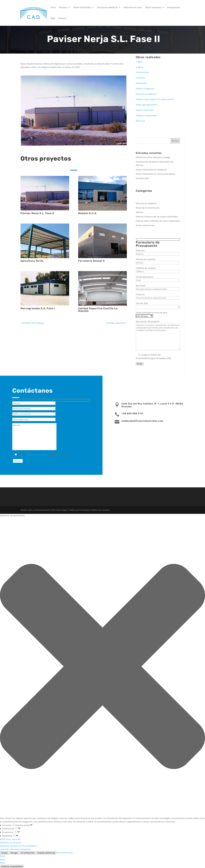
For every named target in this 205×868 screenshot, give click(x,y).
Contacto (62, 18)
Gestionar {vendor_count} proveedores (18, 846)
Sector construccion (145, 225)
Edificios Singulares (145, 89)
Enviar (140, 364)
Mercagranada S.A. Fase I (38, 308)
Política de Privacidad (37, 455)
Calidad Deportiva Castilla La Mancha (98, 310)
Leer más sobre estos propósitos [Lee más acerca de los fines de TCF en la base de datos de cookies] (15, 849)
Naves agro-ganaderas (147, 105)
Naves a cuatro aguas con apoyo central (155, 99)
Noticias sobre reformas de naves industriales (158, 221)
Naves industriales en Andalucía (151, 170)
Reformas (140, 121)
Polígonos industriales (146, 115)
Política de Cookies (100, 510)
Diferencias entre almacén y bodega (153, 157)
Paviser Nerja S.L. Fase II (37, 213)
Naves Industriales (82, 7)
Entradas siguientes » (117, 323)
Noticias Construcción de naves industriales (157, 217)
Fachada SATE (142, 178)
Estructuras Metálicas (107, 7)
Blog (53, 18)
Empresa (63, 7)
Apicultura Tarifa (32, 261)
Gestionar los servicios (11, 843)
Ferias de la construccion (148, 208)
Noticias (140, 212)
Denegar (14, 853)
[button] (102, 667)
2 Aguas (140, 67)
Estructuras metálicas (146, 94)
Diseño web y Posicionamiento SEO (38, 510)
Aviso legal (61, 510)
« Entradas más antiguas (32, 323)
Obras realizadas (153, 7)
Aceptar (4, 853)
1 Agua (139, 62)
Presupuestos (174, 7)
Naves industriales (145, 110)
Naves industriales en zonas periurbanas (155, 174)
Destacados (141, 83)
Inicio (53, 7)
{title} (3, 856)
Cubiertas (140, 78)
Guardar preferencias (46, 853)
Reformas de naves (133, 7)
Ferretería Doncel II (91, 261)
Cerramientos (142, 72)
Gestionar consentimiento (12, 866)
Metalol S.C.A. (88, 213)
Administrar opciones (10, 839)
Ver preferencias (28, 853)
